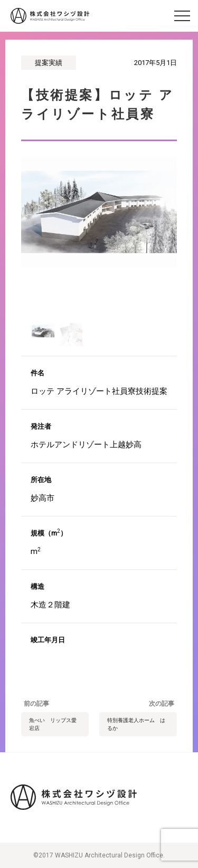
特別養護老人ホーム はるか (136, 724)
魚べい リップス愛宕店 (53, 724)
